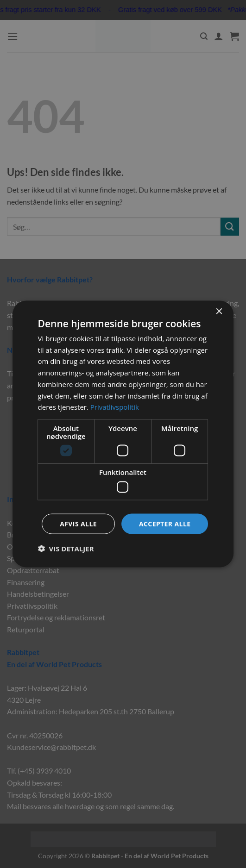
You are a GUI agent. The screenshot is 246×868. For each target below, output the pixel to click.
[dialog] (123, 434)
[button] (66, 549)
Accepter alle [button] (165, 523)
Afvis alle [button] (78, 523)
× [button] (218, 311)
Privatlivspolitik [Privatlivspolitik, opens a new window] (115, 407)
